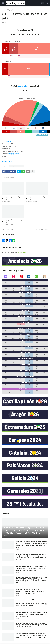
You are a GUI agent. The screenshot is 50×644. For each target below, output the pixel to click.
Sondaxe (22, 382)
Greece (22, 166)
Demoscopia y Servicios (22, 377)
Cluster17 (22, 346)
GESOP (22, 334)
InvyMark (22, 340)
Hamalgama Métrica (22, 358)
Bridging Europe (12, 10)
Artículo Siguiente (41, 229)
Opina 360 (22, 352)
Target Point (22, 298)
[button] (3, 3)
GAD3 (22, 370)
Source (4, 161)
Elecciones (22, 389)
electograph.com (23, 86)
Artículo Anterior (8, 229)
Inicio (4, 10)
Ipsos (22, 286)
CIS (22, 322)
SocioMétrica (22, 316)
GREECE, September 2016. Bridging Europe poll (12, 221)
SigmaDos (22, 292)
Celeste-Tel (22, 364)
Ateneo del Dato (22, 328)
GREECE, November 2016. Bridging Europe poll (36, 198)
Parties (10, 161)
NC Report (22, 280)
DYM (22, 310)
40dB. (22, 304)
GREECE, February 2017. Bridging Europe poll (11, 198)
